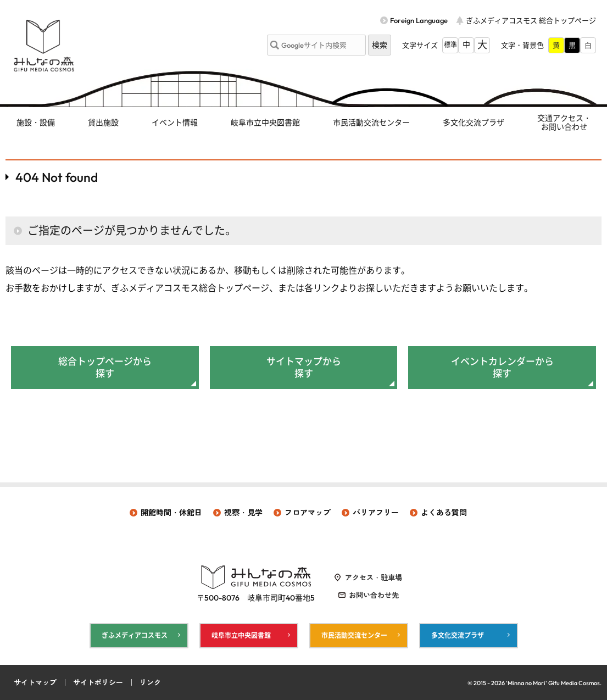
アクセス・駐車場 (374, 577)
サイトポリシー (98, 682)
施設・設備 (36, 123)
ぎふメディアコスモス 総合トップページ (531, 20)
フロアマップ (308, 513)
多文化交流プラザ (474, 123)
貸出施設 (103, 123)
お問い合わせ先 (374, 595)
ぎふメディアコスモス (135, 635)
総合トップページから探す (105, 367)
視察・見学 (243, 513)
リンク (150, 682)
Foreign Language (419, 20)
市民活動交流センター (371, 123)
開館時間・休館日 (171, 513)
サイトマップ (35, 682)
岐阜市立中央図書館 (265, 123)
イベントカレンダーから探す (502, 367)
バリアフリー (376, 513)
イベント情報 (175, 123)
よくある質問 (444, 513)
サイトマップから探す (304, 367)
